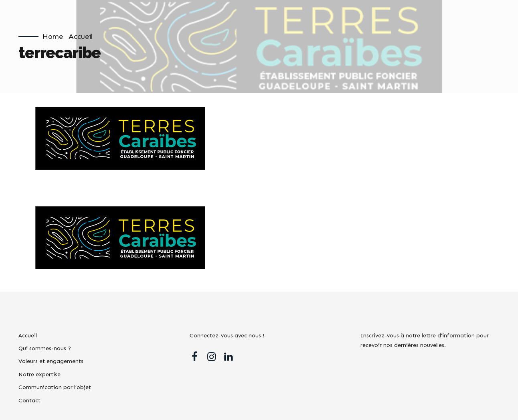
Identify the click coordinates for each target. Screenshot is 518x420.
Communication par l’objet (55, 387)
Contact (29, 401)
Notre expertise (39, 374)
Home (53, 37)
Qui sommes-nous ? (45, 348)
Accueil (81, 37)
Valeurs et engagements (51, 361)
